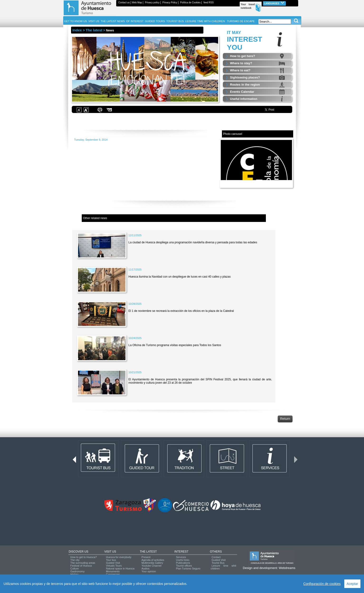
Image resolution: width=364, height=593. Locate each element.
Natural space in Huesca (120, 568)
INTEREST (181, 552)
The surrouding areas (83, 563)
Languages (274, 3)
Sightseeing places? (245, 77)
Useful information (244, 99)
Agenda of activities (153, 560)
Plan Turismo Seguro (188, 568)
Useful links (183, 560)
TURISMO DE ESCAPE (241, 21)
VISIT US (110, 552)
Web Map (137, 2)
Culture (74, 568)
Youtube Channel (151, 566)
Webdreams (287, 568)
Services (181, 557)
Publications (183, 563)
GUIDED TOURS (155, 21)
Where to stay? (241, 63)
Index (77, 30)
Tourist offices (184, 566)
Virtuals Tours (114, 566)
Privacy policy (152, 2)
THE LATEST (148, 552)
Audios (145, 568)
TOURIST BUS (175, 21)
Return (285, 419)
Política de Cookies (190, 2)
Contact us (124, 2)
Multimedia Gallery (152, 563)
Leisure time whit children (223, 567)
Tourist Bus (218, 563)
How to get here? (242, 56)
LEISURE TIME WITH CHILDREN (205, 21)
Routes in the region (245, 85)
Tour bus (111, 560)
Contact (216, 557)
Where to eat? (240, 70)
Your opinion (149, 571)
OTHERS (216, 552)
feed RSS (208, 2)
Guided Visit (113, 563)
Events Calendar (242, 92)
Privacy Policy (170, 2)
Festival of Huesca (81, 566)
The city (75, 560)
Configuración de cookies (322, 584)
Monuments (113, 571)
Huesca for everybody (119, 557)
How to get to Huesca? (84, 557)
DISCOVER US (79, 552)
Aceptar (352, 584)
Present (146, 557)
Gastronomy (77, 571)
